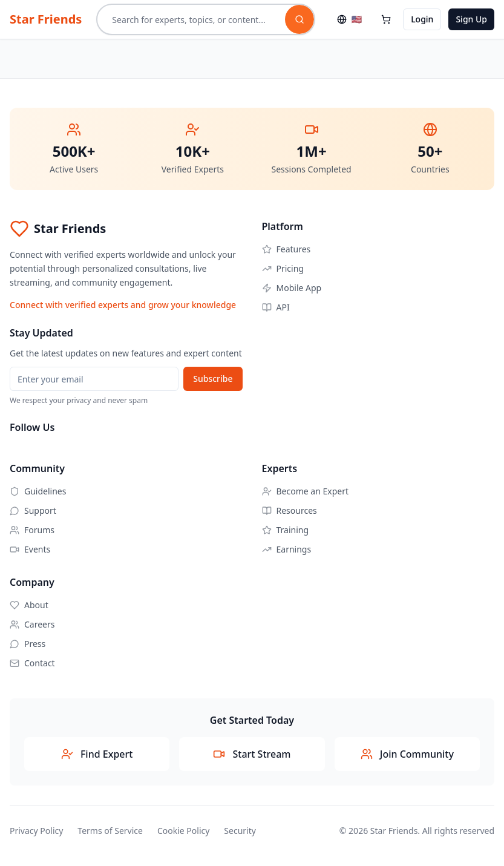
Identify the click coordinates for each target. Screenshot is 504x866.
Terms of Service (110, 831)
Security (240, 831)
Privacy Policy (36, 831)
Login (422, 19)
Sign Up (471, 19)
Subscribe (213, 379)
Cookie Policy (183, 831)
